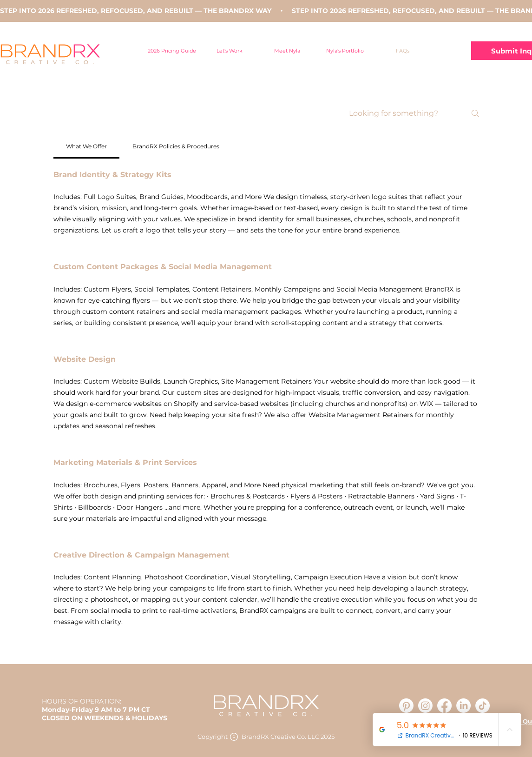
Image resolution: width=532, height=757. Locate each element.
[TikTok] (483, 706)
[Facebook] (444, 706)
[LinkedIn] (463, 706)
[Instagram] (425, 706)
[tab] (87, 146)
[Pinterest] (406, 706)
